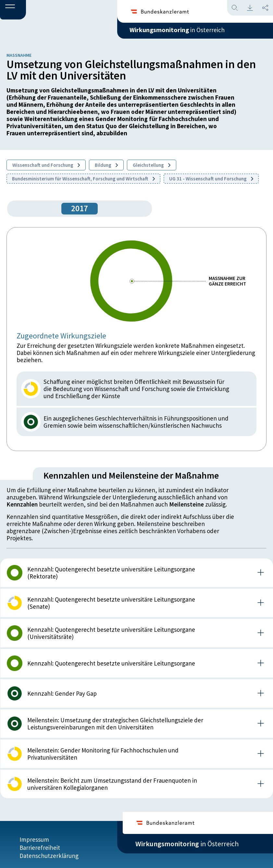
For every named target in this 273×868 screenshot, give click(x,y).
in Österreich (187, 32)
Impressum (34, 836)
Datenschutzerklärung (49, 852)
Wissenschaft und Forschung (46, 165)
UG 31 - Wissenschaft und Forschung (211, 179)
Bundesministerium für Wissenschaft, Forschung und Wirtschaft (83, 179)
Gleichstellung (152, 165)
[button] (13, 10)
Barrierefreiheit (40, 844)
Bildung (106, 165)
